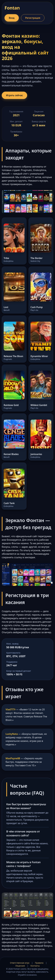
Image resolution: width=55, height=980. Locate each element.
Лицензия (20, 966)
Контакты (35, 966)
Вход (12, 18)
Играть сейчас (14, 95)
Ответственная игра (20, 963)
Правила (39, 963)
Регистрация (33, 18)
